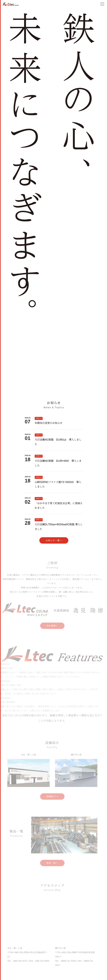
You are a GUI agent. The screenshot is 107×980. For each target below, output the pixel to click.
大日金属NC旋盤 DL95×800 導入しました (58, 463)
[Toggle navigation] (102, 4)
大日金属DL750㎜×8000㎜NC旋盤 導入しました (59, 527)
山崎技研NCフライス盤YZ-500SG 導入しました (58, 484)
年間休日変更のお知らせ (48, 423)
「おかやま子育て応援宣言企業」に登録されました (59, 506)
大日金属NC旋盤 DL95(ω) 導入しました (58, 442)
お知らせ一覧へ (54, 540)
